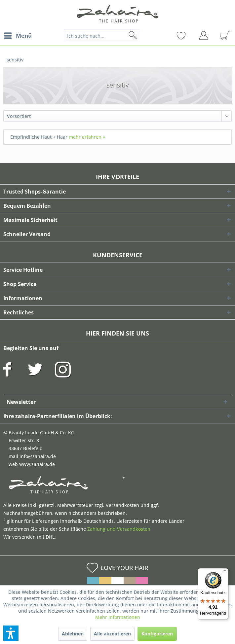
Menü (18, 35)
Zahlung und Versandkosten (119, 529)
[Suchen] (143, 36)
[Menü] (224, 572)
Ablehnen (73, 634)
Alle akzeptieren (112, 634)
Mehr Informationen (118, 617)
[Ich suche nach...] (102, 36)
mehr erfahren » (87, 137)
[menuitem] (18, 36)
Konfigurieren (157, 634)
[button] (11, 633)
